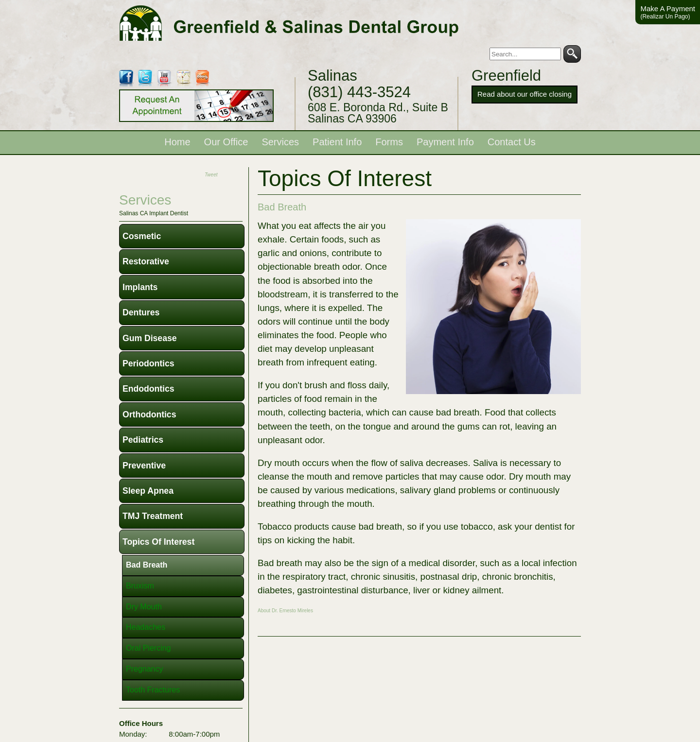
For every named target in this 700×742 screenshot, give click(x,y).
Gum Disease (149, 338)
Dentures (141, 312)
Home (177, 142)
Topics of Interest (158, 542)
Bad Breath (282, 207)
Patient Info (337, 142)
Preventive (144, 466)
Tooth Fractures (153, 690)
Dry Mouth (144, 607)
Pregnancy (145, 669)
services (145, 200)
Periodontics (149, 363)
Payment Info (445, 142)
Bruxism (140, 586)
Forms (389, 142)
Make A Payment (668, 12)
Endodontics (149, 389)
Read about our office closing (525, 94)
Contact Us (512, 142)
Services (280, 142)
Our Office (226, 142)
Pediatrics (143, 440)
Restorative (146, 261)
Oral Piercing (148, 648)
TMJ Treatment (153, 516)
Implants (140, 287)
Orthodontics (149, 414)
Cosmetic (142, 236)
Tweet (211, 175)
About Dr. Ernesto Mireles (285, 611)
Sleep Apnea (148, 491)
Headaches (146, 627)
